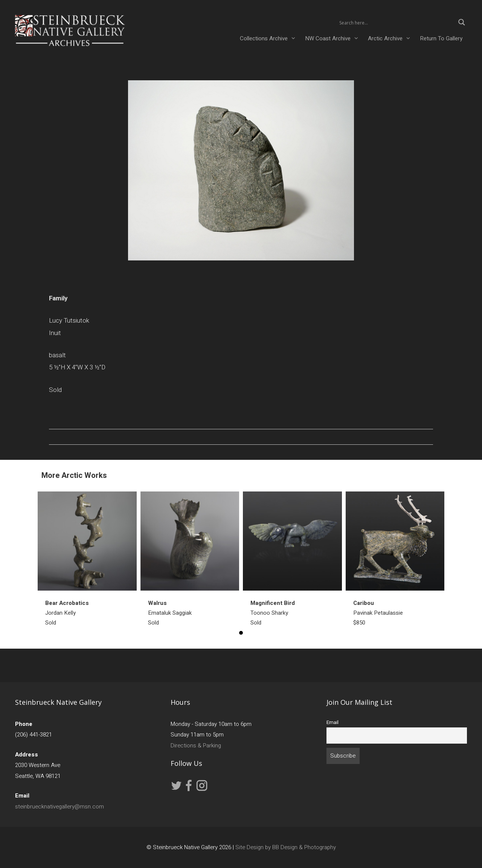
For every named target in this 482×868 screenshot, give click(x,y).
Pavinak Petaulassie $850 (378, 613)
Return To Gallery (441, 38)
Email (333, 723)
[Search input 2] (396, 22)
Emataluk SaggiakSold (170, 613)
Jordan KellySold (67, 613)
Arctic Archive (392, 38)
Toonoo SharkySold (273, 613)
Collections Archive (270, 38)
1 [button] (241, 633)
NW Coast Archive (334, 38)
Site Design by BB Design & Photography (286, 847)
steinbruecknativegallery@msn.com (59, 807)
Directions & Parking (196, 746)
